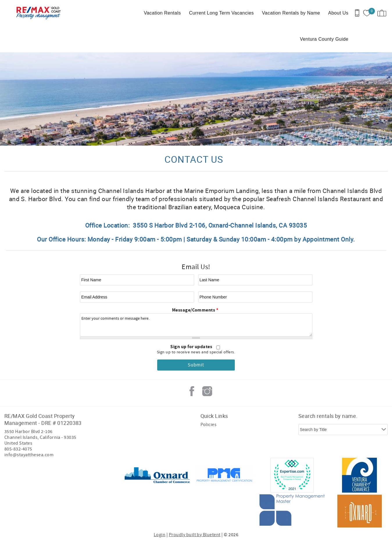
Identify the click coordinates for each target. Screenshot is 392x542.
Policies (209, 425)
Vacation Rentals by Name (291, 13)
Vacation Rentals (162, 13)
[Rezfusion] (54, 493)
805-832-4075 (18, 449)
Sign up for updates (192, 347)
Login (160, 535)
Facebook (192, 391)
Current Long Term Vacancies (221, 13)
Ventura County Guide (324, 39)
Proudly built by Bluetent (195, 535)
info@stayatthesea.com (29, 455)
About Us (338, 13)
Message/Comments (195, 310)
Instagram (207, 391)
